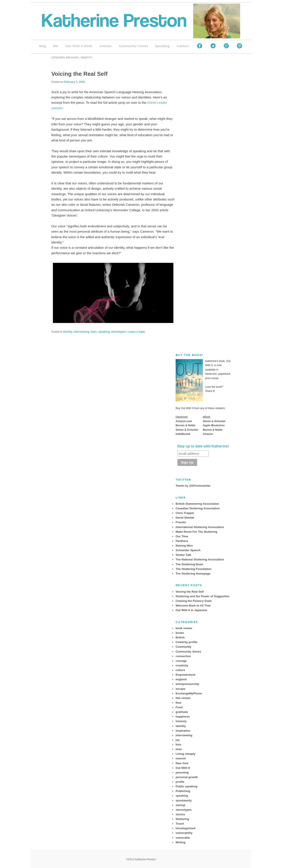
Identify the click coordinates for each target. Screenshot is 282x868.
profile (180, 782)
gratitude (182, 712)
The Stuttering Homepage (193, 574)
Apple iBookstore (214, 425)
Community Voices (133, 46)
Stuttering (182, 819)
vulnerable (183, 838)
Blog (43, 46)
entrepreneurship (187, 684)
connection (183, 656)
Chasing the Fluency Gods (194, 601)
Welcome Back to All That (193, 606)
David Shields (185, 518)
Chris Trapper (185, 513)
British (180, 637)
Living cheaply (186, 754)
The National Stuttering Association (200, 559)
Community (184, 647)
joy (178, 740)
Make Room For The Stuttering (196, 532)
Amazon (208, 434)
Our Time (182, 536)
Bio (56, 46)
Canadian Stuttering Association (198, 508)
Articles (105, 46)
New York (182, 763)
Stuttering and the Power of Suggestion (202, 596)
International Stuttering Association (200, 527)
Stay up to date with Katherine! (203, 446)
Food (179, 707)
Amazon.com (184, 421)
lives (94, 332)
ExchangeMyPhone (189, 693)
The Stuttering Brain (189, 564)
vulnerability (184, 833)
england (181, 679)
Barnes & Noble (185, 425)
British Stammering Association (197, 504)
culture (180, 670)
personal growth (187, 777)
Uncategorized (186, 828)
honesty (181, 721)
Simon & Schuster (187, 430)
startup (180, 805)
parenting (182, 772)
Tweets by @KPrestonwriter (193, 486)
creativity (182, 665)
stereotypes (118, 332)
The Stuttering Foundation (193, 569)
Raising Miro (184, 546)
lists (178, 745)
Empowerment (186, 675)
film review (183, 698)
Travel (180, 824)
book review (184, 628)
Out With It (183, 768)
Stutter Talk (183, 555)
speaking (104, 332)
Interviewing (82, 332)
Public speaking (186, 786)
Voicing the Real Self (79, 74)
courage (181, 661)
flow (178, 703)
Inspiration (183, 731)
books (180, 633)
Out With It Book (79, 46)
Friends (181, 522)
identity (68, 332)
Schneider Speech (188, 550)
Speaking (162, 46)
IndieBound (183, 434)
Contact (183, 46)
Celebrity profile (186, 642)
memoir (181, 758)
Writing (181, 842)
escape (180, 689)
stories (180, 814)
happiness (183, 717)
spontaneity (184, 800)
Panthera (182, 541)
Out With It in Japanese (191, 610)
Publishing (183, 791)
